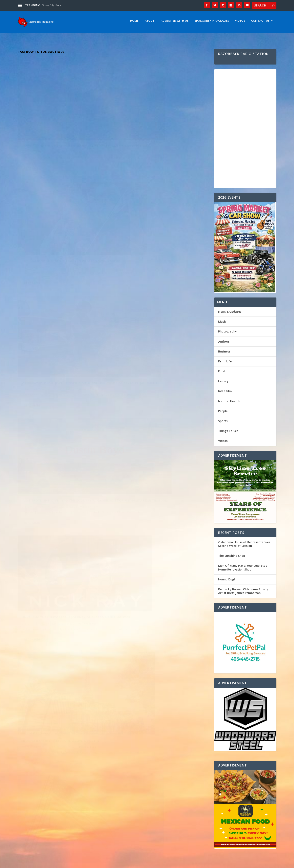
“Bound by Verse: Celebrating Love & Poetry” (160, 326)
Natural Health (229, 403)
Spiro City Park (52, 5)
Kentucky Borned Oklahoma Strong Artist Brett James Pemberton (60, 125)
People (223, 413)
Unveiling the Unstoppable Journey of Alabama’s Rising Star (56, 331)
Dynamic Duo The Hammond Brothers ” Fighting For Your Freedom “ (56, 438)
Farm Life (225, 363)
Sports (223, 423)
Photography (228, 333)
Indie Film (225, 393)
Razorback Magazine (37, 134)
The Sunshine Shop (232, 558)
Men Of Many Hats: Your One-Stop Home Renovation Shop (243, 569)
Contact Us (260, 23)
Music (71, 134)
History (223, 383)
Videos (240, 23)
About (150, 23)
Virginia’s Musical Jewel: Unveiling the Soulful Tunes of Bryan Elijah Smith (64, 229)
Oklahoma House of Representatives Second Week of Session (244, 546)
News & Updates (230, 314)
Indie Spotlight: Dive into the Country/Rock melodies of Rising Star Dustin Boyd (160, 222)
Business (224, 353)
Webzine (81, 863)
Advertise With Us (175, 23)
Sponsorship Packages (212, 23)
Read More (32, 155)
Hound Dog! (227, 581)
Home (134, 23)
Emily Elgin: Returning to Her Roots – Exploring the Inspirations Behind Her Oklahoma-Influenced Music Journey (154, 432)
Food (222, 373)
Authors (224, 343)
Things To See (228, 433)
